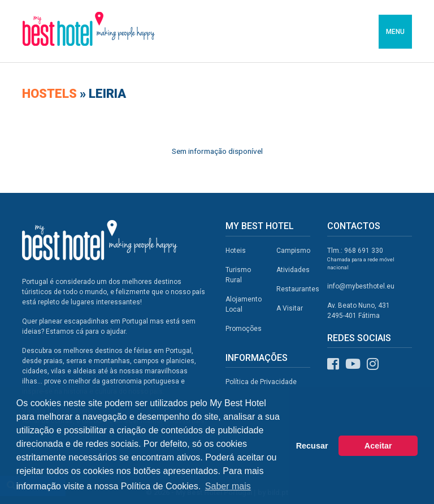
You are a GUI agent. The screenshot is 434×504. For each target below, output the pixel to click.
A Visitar (290, 308)
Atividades (293, 270)
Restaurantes (298, 289)
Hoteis (236, 251)
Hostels (51, 94)
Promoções (244, 329)
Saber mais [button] (228, 486)
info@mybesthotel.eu (361, 286)
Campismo (293, 251)
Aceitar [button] (378, 446)
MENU (395, 32)
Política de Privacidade (261, 382)
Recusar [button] (312, 446)
